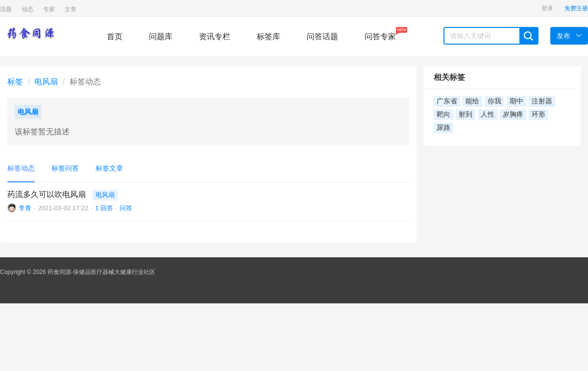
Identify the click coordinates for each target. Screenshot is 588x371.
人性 (488, 114)
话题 (6, 9)
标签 (15, 82)
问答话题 (322, 37)
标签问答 (65, 168)
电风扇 (46, 82)
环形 (539, 114)
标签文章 (109, 168)
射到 (465, 114)
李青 (25, 208)
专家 (49, 9)
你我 (494, 101)
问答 (126, 208)
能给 (472, 101)
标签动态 (21, 168)
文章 (71, 9)
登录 (547, 8)
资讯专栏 (215, 37)
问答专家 (380, 34)
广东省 (447, 101)
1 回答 (104, 208)
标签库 (269, 37)
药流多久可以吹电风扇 (47, 194)
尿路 (443, 128)
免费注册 (576, 8)
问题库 (161, 37)
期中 (516, 101)
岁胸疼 (513, 114)
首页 (115, 37)
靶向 (443, 114)
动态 (27, 9)
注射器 (542, 101)
